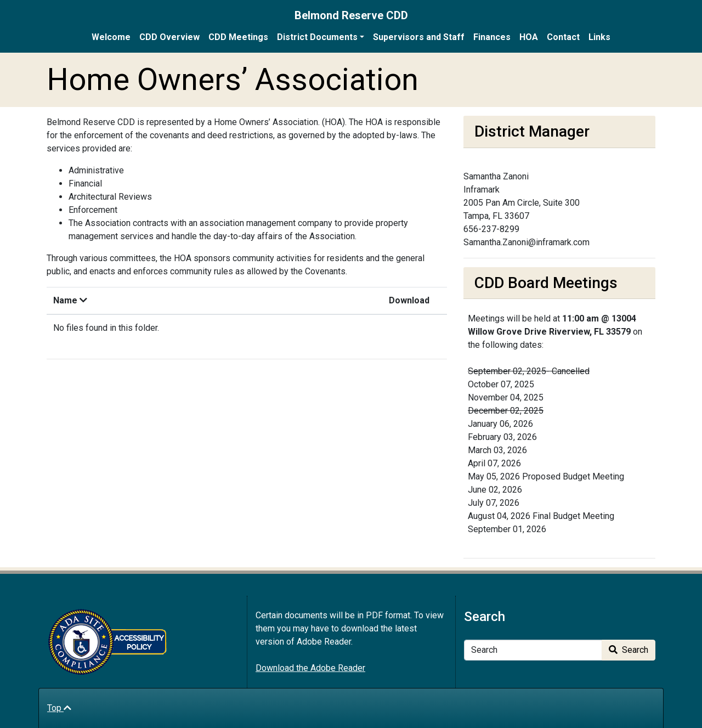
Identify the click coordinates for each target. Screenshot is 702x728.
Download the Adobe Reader (310, 668)
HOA (529, 37)
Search (629, 650)
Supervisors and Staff (419, 37)
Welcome (111, 37)
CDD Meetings (238, 37)
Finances (492, 37)
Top (59, 708)
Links (599, 37)
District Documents (317, 37)
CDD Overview (169, 37)
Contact (563, 37)
